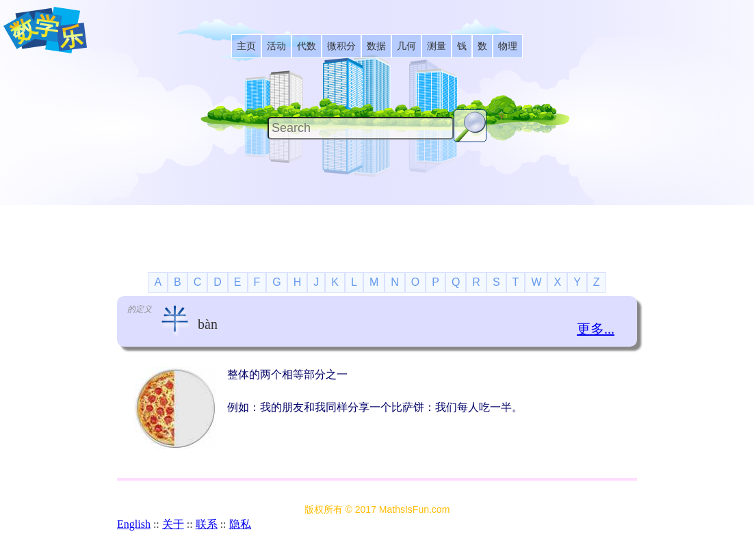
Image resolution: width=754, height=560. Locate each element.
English (134, 524)
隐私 (240, 524)
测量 (437, 46)
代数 (307, 46)
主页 (246, 46)
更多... (596, 329)
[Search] (361, 128)
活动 (276, 46)
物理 (508, 46)
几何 (406, 46)
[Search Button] (470, 126)
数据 (376, 46)
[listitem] (246, 46)
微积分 (341, 46)
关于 (173, 524)
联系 (207, 524)
